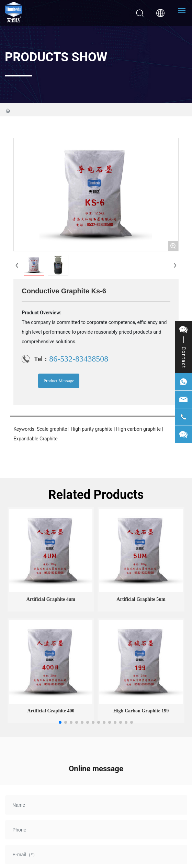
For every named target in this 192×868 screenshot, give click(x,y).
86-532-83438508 (79, 359)
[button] (60, 722)
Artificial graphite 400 (51, 711)
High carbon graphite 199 (141, 711)
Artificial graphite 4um (51, 599)
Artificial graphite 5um (141, 599)
